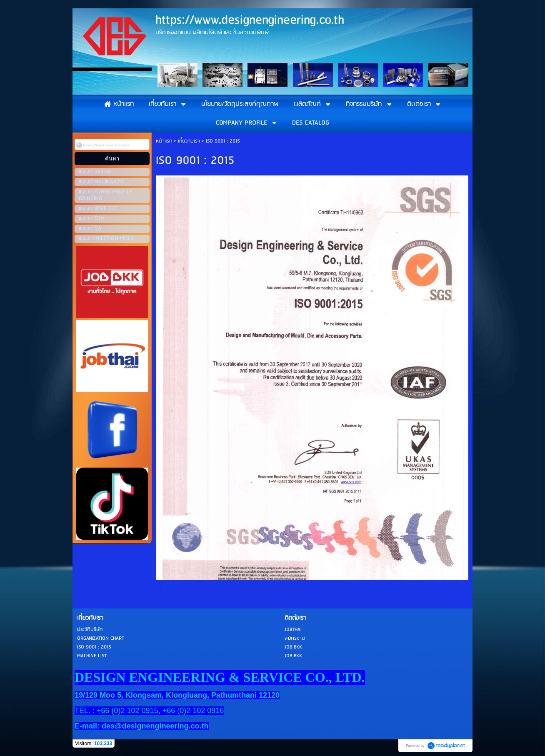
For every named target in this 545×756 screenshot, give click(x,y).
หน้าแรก (164, 141)
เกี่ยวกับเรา (189, 141)
